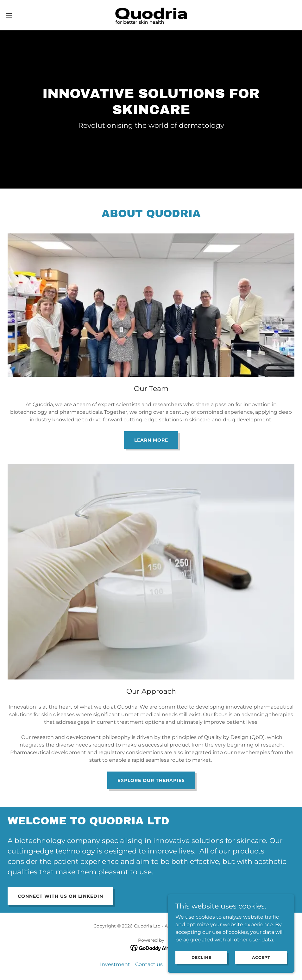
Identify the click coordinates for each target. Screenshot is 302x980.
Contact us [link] (149, 964)
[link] (151, 15)
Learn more (151, 440)
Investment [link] (115, 964)
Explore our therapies (151, 780)
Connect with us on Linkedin (60, 896)
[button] (25, 15)
